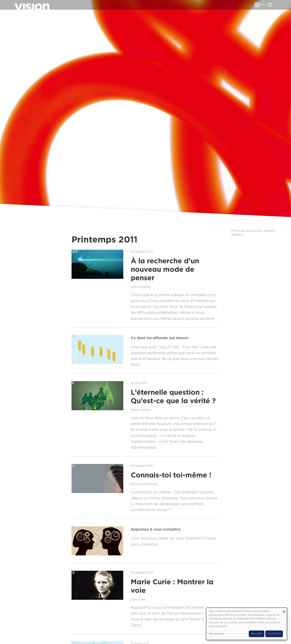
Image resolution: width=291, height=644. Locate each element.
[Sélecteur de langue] (257, 5)
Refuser (256, 634)
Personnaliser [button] (217, 634)
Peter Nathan (141, 410)
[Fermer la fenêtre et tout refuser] (284, 610)
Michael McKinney (144, 484)
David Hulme (140, 287)
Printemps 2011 (142, 252)
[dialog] (247, 624)
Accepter (274, 634)
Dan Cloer (138, 599)
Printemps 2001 (142, 573)
